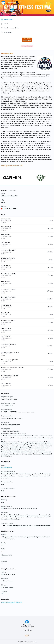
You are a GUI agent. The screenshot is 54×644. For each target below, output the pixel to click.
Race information (7, 467)
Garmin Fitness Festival (11, 11)
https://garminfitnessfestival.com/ (12, 166)
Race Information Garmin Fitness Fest (12, 602)
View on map (13, 190)
